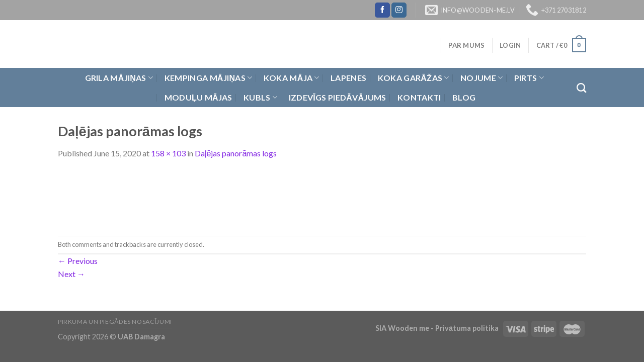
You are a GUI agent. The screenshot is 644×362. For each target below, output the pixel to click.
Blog (464, 97)
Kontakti (419, 97)
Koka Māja (292, 78)
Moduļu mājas (198, 97)
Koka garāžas (414, 78)
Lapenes (348, 78)
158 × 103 (168, 153)
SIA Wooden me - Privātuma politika (438, 328)
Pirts (529, 78)
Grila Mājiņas (119, 78)
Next (71, 274)
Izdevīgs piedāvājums (338, 97)
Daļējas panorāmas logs (236, 153)
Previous (78, 261)
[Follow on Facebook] (382, 10)
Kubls (260, 98)
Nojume (481, 78)
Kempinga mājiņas (209, 78)
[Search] (581, 88)
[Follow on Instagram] (399, 10)
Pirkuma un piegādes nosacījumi (115, 322)
